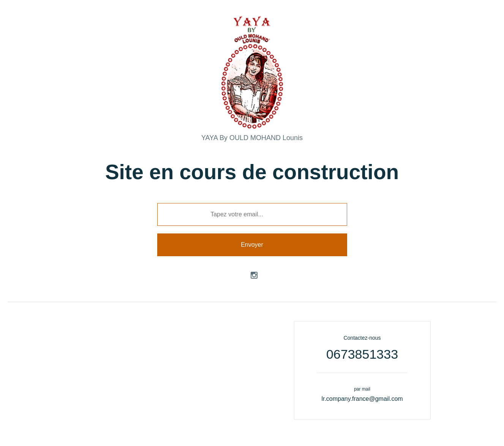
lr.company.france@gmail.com (362, 399)
